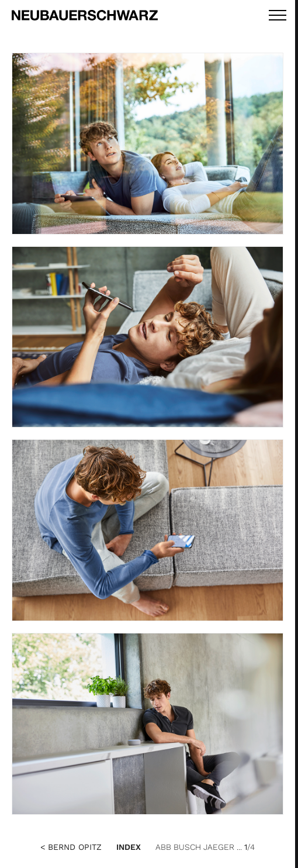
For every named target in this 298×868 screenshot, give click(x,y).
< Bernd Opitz (71, 847)
